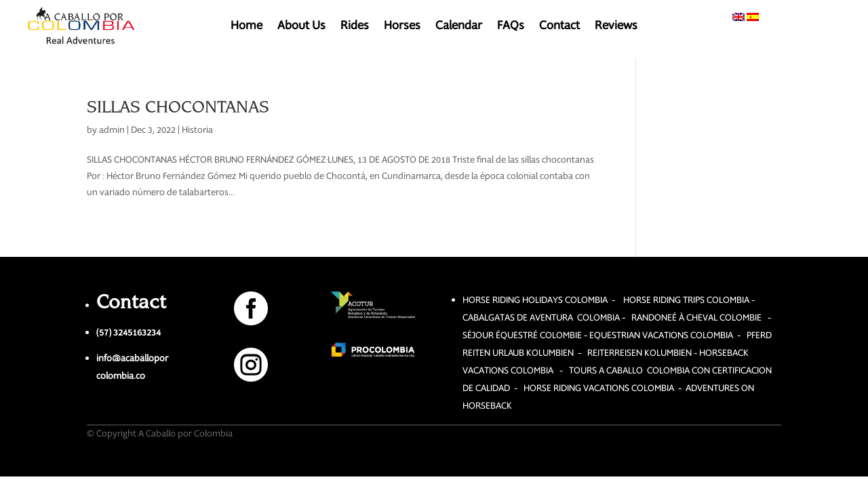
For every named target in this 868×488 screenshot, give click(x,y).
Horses (402, 27)
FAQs (511, 27)
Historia (197, 130)
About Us (301, 27)
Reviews (616, 27)
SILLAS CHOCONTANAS (178, 106)
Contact (559, 27)
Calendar (459, 27)
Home (246, 27)
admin (112, 130)
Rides (355, 27)
